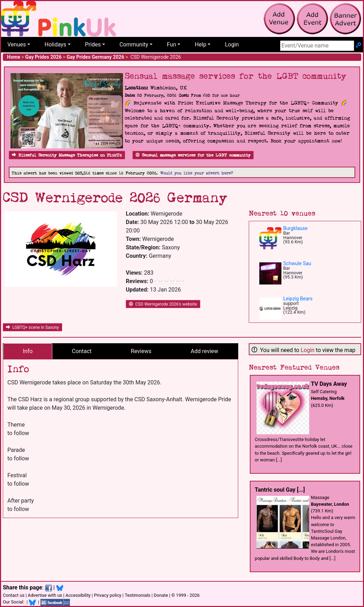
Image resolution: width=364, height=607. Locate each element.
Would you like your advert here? (197, 173)
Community (134, 44)
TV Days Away (329, 384)
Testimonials (138, 595)
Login (232, 44)
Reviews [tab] (141, 351)
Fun (171, 44)
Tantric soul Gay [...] (280, 490)
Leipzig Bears (298, 299)
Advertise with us (45, 595)
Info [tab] (28, 351)
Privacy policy (108, 595)
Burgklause (295, 228)
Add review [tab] (204, 351)
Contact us (14, 595)
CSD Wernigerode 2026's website (163, 304)
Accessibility (78, 595)
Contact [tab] (82, 351)
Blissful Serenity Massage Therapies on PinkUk (67, 155)
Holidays (56, 44)
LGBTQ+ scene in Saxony (32, 327)
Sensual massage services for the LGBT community (193, 155)
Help (200, 44)
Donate (161, 595)
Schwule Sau (297, 263)
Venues (17, 44)
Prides (93, 44)
